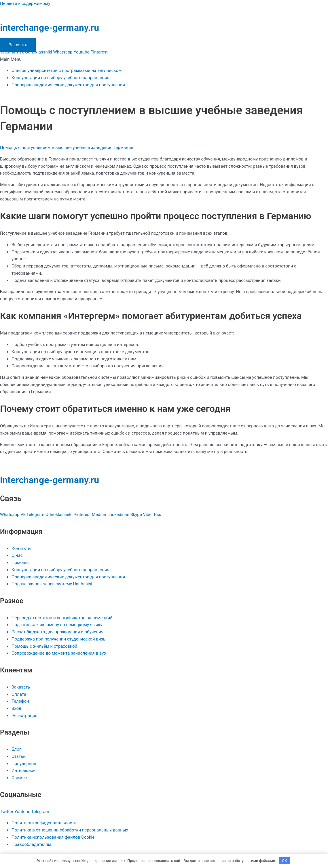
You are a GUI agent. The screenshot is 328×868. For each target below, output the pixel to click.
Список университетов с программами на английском (67, 70)
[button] (164, 59)
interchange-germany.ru (50, 28)
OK (284, 861)
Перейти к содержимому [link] (25, 3)
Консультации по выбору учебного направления (60, 78)
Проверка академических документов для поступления (68, 85)
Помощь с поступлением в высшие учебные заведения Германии (67, 148)
